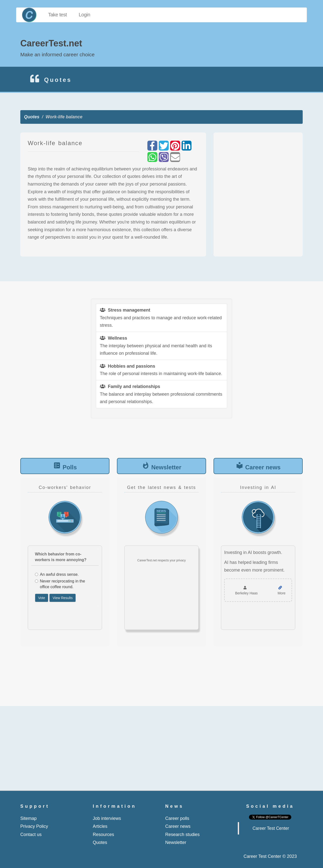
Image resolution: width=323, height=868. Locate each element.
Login (84, 15)
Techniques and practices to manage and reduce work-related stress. (161, 318)
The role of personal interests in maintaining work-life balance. (161, 370)
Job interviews (107, 818)
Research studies (182, 835)
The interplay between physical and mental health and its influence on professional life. (156, 346)
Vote (42, 598)
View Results (63, 598)
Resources (104, 835)
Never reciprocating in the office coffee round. (60, 584)
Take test (57, 15)
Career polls (177, 818)
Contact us (31, 835)
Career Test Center (271, 828)
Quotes (32, 117)
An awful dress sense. (57, 574)
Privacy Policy (34, 826)
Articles (100, 826)
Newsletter (166, 467)
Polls (70, 467)
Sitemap (28, 818)
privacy (181, 560)
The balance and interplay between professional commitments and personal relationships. (161, 394)
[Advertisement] (258, 194)
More (282, 593)
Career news (263, 467)
